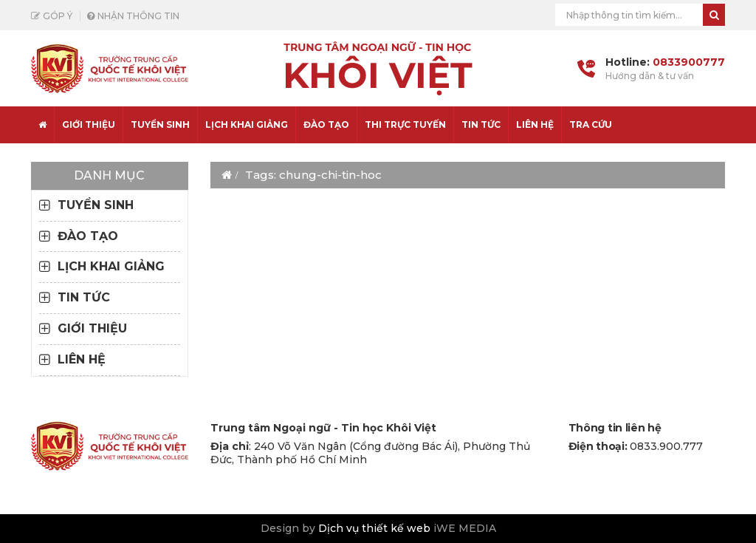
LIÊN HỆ (535, 124)
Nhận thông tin (138, 16)
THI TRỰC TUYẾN (405, 124)
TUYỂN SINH (160, 124)
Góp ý (58, 16)
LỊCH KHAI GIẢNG (247, 124)
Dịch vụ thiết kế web (374, 528)
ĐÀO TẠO (326, 124)
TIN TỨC (481, 124)
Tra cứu (591, 124)
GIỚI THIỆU (92, 328)
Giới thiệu (89, 124)
